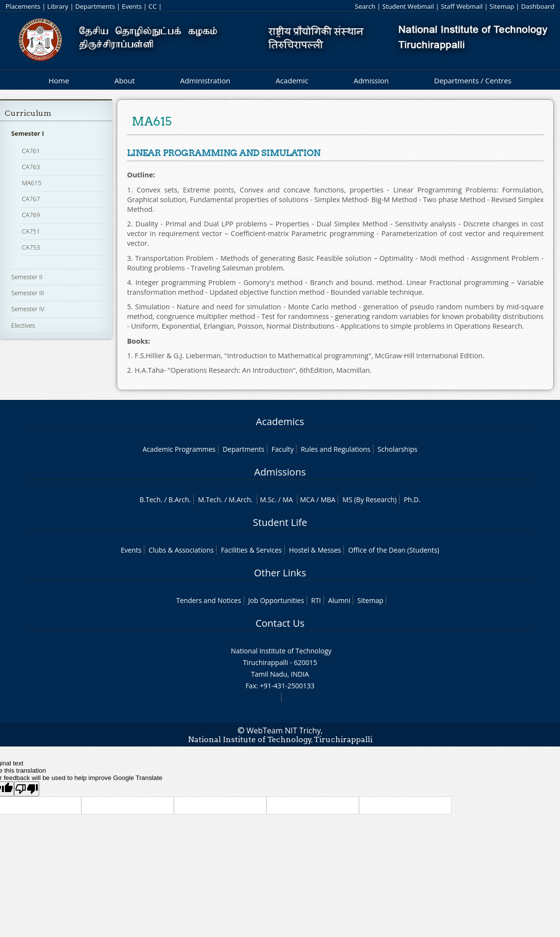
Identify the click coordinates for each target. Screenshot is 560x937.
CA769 (31, 215)
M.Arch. (241, 500)
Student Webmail (408, 6)
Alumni (339, 600)
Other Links (280, 573)
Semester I (28, 133)
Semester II (27, 277)
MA (288, 500)
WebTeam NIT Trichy (284, 731)
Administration (205, 80)
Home (59, 80)
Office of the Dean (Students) (394, 550)
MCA (307, 500)
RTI (316, 600)
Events (132, 6)
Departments (95, 6)
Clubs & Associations (181, 550)
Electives (23, 325)
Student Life (280, 522)
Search (365, 6)
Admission (371, 80)
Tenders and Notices (209, 600)
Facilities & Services (251, 550)
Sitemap (502, 6)
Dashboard (538, 6)
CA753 (31, 247)
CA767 (31, 199)
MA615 (32, 183)
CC (153, 6)
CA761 (31, 151)
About (124, 80)
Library (58, 6)
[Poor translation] (27, 789)
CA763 (31, 167)
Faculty (282, 449)
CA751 (31, 231)
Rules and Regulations (336, 449)
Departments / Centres (473, 80)
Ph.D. (412, 500)
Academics (280, 421)
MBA (328, 500)
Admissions (280, 472)
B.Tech (150, 500)
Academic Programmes (179, 449)
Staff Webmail (462, 6)
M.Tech (210, 500)
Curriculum (28, 113)
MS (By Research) (370, 500)
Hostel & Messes (315, 550)
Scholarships (397, 449)
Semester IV (28, 309)
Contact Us (280, 623)
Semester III (28, 293)
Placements (23, 6)
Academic (292, 80)
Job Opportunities (276, 600)
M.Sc (267, 500)
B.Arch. (180, 500)
